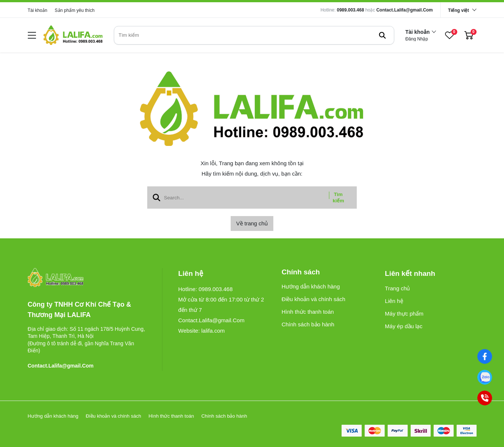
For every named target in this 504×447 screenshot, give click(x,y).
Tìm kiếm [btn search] (338, 198)
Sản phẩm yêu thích (75, 10)
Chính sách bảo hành (308, 324)
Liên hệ (394, 301)
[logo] (73, 35)
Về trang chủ (252, 223)
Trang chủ (398, 288)
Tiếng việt (458, 10)
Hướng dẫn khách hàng (311, 286)
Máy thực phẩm (404, 314)
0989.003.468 (350, 10)
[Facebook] (485, 357)
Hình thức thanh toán (308, 312)
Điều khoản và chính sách (313, 299)
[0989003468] (485, 377)
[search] (254, 35)
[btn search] (382, 35)
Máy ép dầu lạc (404, 326)
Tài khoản (38, 10)
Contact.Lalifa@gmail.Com (405, 10)
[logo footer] (87, 278)
